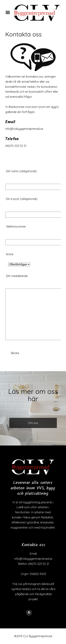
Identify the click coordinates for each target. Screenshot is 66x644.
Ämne (18, 259)
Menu (9, 12)
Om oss (33, 423)
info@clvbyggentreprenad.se (24, 129)
